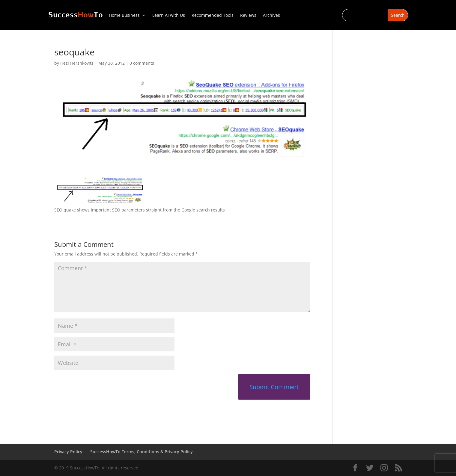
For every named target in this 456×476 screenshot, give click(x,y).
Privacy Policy (68, 452)
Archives (271, 16)
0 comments (142, 63)
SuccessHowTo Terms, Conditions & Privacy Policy (142, 452)
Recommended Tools (213, 16)
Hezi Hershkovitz (77, 63)
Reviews (248, 16)
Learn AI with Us (169, 16)
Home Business (124, 16)
